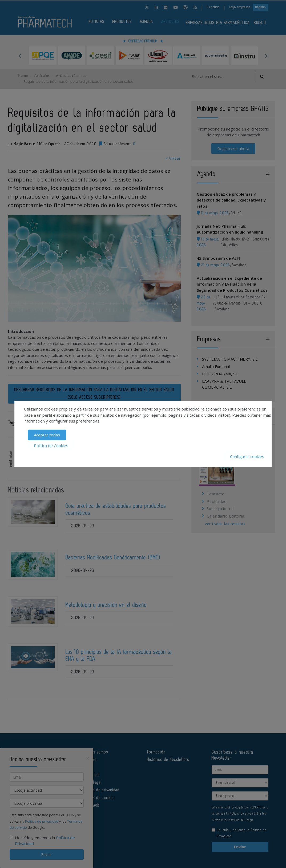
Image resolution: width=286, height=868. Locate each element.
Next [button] (266, 56)
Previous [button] (21, 56)
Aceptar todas (47, 435)
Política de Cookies (51, 446)
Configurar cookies (247, 456)
